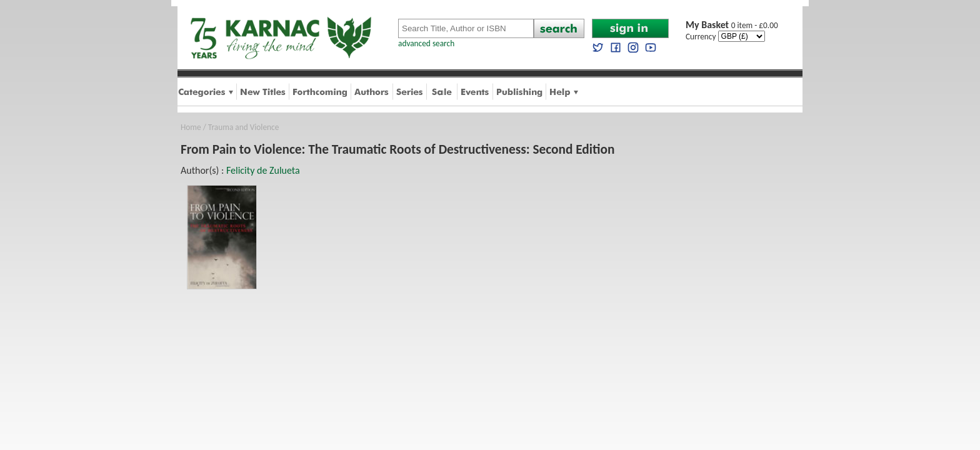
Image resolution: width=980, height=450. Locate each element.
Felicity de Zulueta (263, 170)
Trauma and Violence (243, 127)
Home (191, 127)
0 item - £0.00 (732, 25)
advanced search (426, 43)
